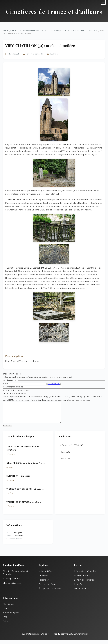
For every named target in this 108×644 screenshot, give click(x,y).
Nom (5, 384)
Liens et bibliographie (84, 584)
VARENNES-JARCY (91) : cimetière (24, 506)
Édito (5, 625)
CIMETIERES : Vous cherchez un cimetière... (29, 31)
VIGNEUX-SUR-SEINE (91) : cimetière (25, 493)
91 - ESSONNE (92, 31)
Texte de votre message (14, 393)
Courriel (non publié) (13, 387)
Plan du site (65, 456)
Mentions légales (11, 616)
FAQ (5, 621)
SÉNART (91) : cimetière (18, 480)
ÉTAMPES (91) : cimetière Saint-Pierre (26, 467)
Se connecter (54, 384)
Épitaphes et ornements (50, 592)
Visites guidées (45, 575)
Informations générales (85, 575)
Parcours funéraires (48, 588)
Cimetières (43, 579)
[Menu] (103, 2)
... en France (54, 31)
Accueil (6, 31)
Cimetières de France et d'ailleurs (54, 12)
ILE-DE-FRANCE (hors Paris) (72, 31)
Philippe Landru (37, 54)
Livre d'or (78, 588)
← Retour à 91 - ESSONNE (71, 449)
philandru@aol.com (12, 587)
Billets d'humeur (82, 579)
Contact (7, 612)
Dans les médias (81, 592)
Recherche (65, 462)
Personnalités (45, 584)
